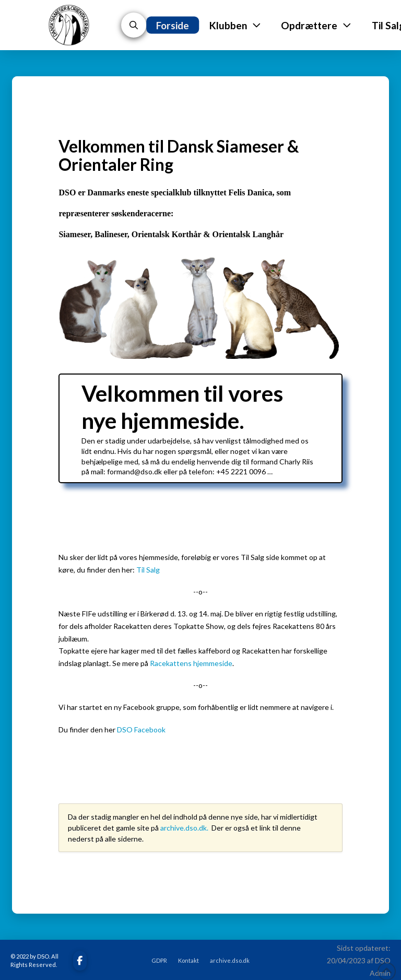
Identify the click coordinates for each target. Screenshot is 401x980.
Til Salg (148, 570)
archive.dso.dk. (185, 828)
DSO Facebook (141, 730)
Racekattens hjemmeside (191, 663)
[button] (134, 25)
